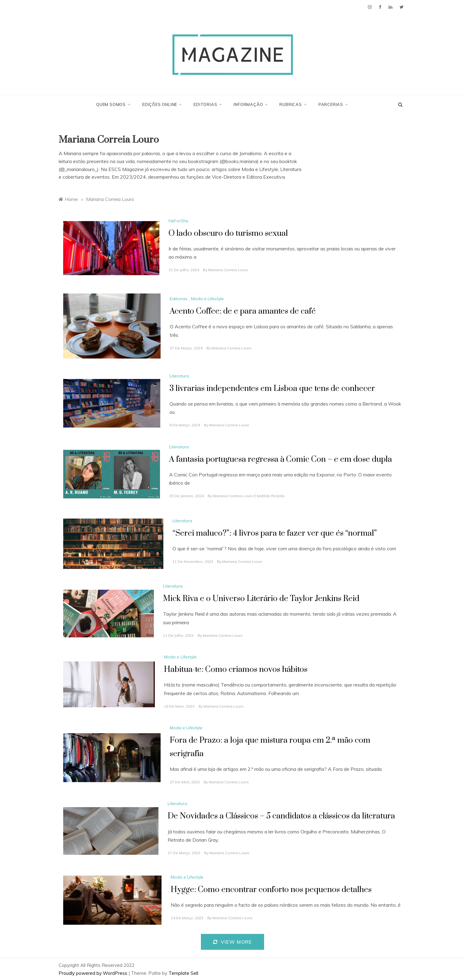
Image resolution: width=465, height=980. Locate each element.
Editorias (207, 104)
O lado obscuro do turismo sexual (228, 233)
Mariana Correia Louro (228, 270)
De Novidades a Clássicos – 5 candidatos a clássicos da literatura (281, 816)
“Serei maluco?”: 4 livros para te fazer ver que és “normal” (275, 533)
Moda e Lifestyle (207, 299)
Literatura (179, 376)
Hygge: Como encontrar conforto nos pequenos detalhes (271, 890)
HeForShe (178, 221)
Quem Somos (113, 104)
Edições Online (162, 104)
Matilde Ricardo (271, 496)
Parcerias (333, 104)
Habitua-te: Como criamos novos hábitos (236, 670)
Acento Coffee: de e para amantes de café (243, 311)
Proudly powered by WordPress (94, 973)
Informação (250, 104)
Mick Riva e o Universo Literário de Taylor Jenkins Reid (261, 599)
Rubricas (293, 104)
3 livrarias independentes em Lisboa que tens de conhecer (272, 389)
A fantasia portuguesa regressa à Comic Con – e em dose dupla (281, 459)
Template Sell (183, 973)
